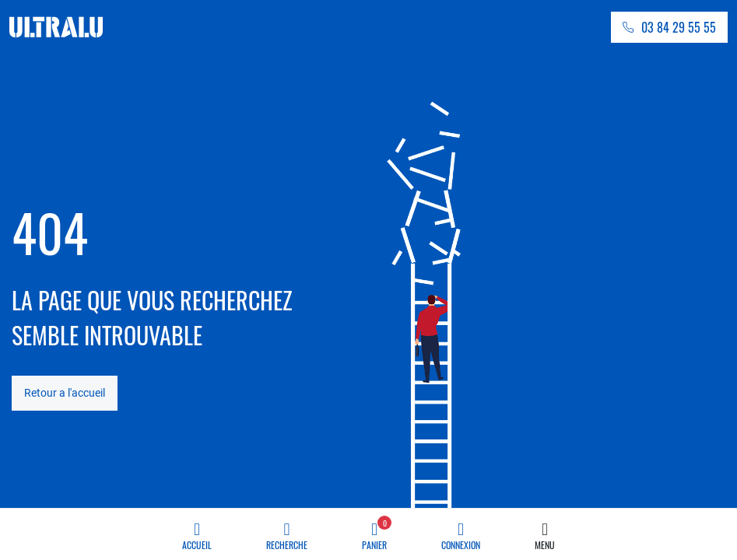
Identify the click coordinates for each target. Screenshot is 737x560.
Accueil (197, 532)
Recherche (287, 532)
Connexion (461, 532)
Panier (377, 532)
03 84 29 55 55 (679, 27)
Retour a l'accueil (65, 393)
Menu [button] (545, 532)
